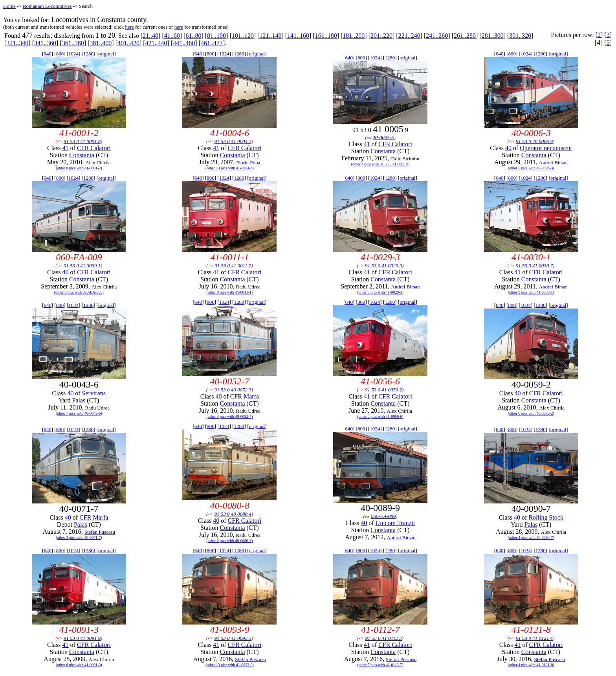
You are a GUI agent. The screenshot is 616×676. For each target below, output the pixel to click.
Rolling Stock (546, 517)
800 (60, 54)
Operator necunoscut (546, 148)
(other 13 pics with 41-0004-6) (230, 168)
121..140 (270, 36)
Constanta (82, 155)
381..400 (101, 43)
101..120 (243, 36)
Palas (79, 400)
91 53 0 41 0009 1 (82, 265)
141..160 (298, 36)
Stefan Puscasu (100, 532)
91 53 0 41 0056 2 (383, 390)
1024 (73, 54)
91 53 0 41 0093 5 (233, 638)
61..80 (193, 36)
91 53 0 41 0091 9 (82, 638)
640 (48, 54)
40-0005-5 (383, 137)
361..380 (73, 43)
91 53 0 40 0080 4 (233, 514)
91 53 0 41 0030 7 (534, 265)
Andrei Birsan (553, 163)
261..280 (465, 36)
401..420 (128, 43)
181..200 (354, 36)
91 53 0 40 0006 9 (534, 141)
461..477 (212, 43)
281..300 (493, 36)
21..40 (150, 36)
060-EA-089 (383, 516)
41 (66, 148)
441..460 (184, 43)
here (129, 27)
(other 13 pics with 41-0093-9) (230, 665)
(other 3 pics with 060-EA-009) (79, 292)
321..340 (17, 43)
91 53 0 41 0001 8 (82, 141)
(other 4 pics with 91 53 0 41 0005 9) (380, 164)
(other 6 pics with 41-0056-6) (380, 416)
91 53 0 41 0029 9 (383, 265)
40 (508, 148)
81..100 (216, 36)
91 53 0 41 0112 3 (384, 638)
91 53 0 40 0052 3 (233, 390)
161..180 (326, 36)
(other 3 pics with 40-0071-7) (79, 537)
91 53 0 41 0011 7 (233, 265)
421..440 (156, 43)
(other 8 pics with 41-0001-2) (79, 168)
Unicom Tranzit (395, 523)
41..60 (172, 36)
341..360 (45, 43)
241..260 (437, 36)
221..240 (409, 36)
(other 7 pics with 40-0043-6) (79, 413)
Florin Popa (248, 163)
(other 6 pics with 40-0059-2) (531, 413)
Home (9, 6)
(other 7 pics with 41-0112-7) (380, 665)
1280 (88, 54)
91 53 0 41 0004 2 (233, 141)
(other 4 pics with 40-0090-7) (531, 537)
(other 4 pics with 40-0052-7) (230, 416)
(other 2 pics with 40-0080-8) (230, 541)
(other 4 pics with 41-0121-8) (531, 665)
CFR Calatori (94, 148)
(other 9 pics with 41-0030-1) (531, 292)
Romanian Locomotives (47, 6)
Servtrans (94, 393)
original (106, 54)
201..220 (381, 36)
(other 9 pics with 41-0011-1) (230, 292)
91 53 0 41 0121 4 (534, 638)
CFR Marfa (245, 396)
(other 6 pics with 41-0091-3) (79, 665)
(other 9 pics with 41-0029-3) (380, 292)
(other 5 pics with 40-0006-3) (531, 168)
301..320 (520, 36)
